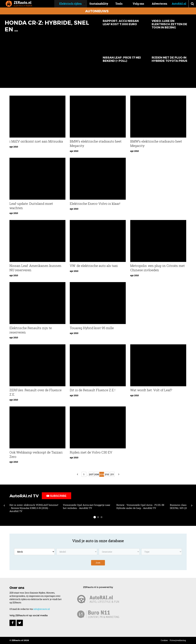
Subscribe (56, 496)
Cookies (164, 640)
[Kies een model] (77, 552)
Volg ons (138, 4)
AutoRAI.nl (179, 4)
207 (91, 474)
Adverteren (159, 4)
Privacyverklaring (178, 640)
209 (102, 474)
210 (107, 474)
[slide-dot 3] (101, 517)
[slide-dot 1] (95, 517)
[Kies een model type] (162, 552)
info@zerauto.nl (42, 609)
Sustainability (104, 4)
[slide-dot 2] (98, 517)
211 (112, 474)
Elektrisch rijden (75, 4)
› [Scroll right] (192, 505)
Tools (121, 4)
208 (96, 474)
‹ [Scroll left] (4, 505)
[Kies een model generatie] (119, 552)
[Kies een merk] (35, 552)
